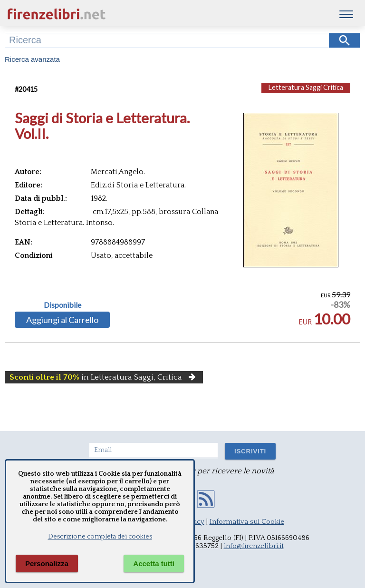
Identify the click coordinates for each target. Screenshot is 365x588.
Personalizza (47, 563)
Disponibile (62, 305)
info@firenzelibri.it (254, 546)
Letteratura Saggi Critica (306, 87)
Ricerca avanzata (32, 59)
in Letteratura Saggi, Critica (104, 377)
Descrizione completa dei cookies (100, 537)
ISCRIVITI (250, 451)
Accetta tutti (154, 563)
